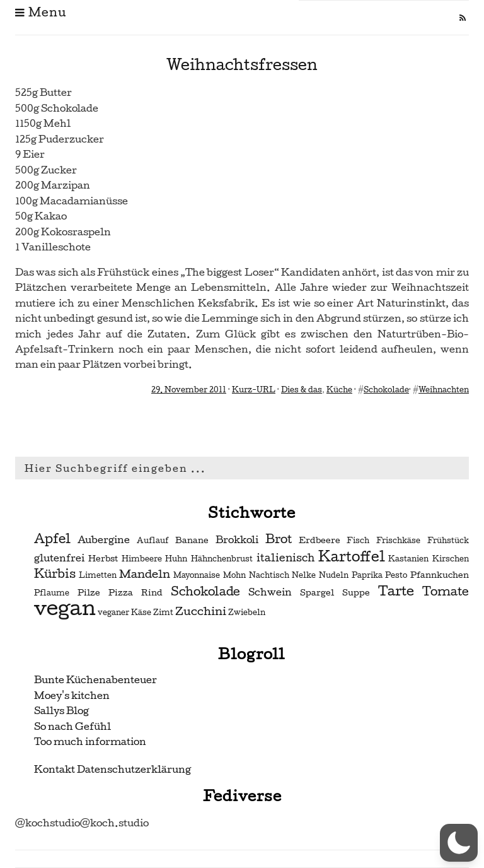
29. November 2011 (189, 390)
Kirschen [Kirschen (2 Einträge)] (451, 559)
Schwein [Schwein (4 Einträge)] (270, 592)
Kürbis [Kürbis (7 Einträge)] (55, 574)
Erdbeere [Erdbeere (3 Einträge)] (320, 540)
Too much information (90, 742)
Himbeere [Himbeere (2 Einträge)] (142, 559)
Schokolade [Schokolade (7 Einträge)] (205, 592)
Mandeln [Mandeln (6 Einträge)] (145, 574)
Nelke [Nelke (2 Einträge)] (304, 575)
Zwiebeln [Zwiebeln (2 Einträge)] (247, 613)
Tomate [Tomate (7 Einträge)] (446, 592)
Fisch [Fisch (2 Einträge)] (358, 541)
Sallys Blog (61, 711)
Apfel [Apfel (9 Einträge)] (52, 539)
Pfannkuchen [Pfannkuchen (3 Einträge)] (440, 575)
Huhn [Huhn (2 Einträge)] (176, 559)
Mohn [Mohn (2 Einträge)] (234, 575)
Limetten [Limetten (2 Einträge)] (98, 575)
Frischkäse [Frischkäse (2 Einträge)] (398, 541)
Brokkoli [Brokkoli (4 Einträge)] (237, 540)
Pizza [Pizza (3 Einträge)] (121, 593)
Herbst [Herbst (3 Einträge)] (103, 559)
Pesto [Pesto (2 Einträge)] (396, 575)
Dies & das (302, 390)
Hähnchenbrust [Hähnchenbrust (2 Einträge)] (222, 559)
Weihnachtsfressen (242, 65)
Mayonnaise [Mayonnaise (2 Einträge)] (197, 575)
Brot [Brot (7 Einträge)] (279, 539)
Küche (339, 390)
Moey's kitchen (72, 695)
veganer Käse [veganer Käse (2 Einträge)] (124, 613)
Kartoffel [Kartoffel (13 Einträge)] (352, 556)
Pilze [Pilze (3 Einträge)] (89, 593)
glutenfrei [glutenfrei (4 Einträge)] (59, 558)
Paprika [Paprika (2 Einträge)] (367, 575)
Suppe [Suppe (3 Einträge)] (356, 593)
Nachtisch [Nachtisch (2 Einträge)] (269, 575)
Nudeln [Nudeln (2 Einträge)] (334, 575)
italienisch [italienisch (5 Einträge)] (285, 558)
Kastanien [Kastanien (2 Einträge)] (408, 559)
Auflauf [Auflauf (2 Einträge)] (153, 541)
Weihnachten (444, 390)
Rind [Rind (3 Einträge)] (152, 593)
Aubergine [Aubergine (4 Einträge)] (104, 540)
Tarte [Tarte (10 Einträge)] (396, 591)
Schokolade (386, 390)
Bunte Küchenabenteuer (95, 680)
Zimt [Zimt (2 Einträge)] (163, 613)
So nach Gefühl (72, 726)
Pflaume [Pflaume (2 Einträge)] (52, 593)
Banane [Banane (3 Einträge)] (192, 540)
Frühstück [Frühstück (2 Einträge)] (448, 541)
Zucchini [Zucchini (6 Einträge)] (201, 611)
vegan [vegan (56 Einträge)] (65, 608)
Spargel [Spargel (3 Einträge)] (317, 593)
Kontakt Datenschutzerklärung (112, 769)
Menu (41, 12)
